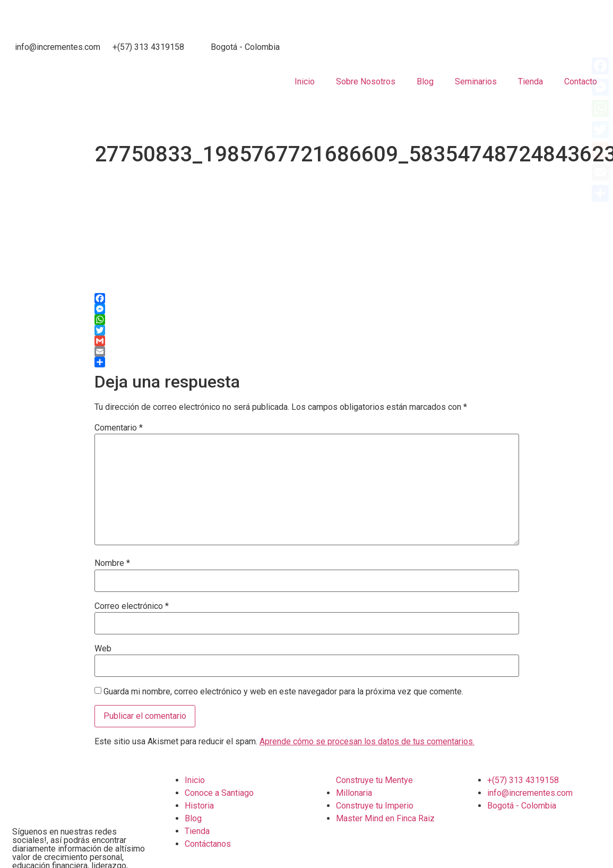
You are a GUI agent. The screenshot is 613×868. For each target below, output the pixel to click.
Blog (425, 81)
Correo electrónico (132, 606)
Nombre (112, 563)
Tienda (530, 81)
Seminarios (476, 81)
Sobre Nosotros (366, 81)
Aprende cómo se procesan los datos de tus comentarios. (367, 741)
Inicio (305, 81)
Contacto (581, 81)
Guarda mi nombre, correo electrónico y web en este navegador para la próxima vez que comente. (283, 692)
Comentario (119, 428)
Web (103, 649)
